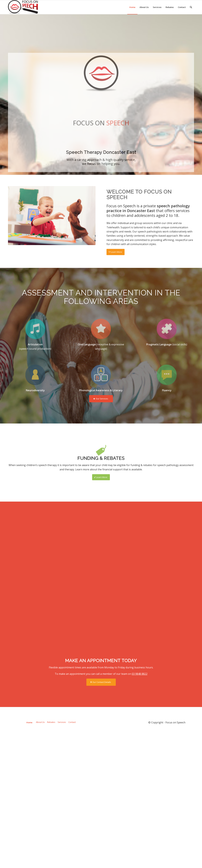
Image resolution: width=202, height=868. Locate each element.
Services (62, 784)
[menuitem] (132, 7)
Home (29, 784)
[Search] (191, 7)
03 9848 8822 (140, 736)
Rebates (51, 784)
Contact (72, 784)
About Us (40, 784)
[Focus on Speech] (23, 7)
